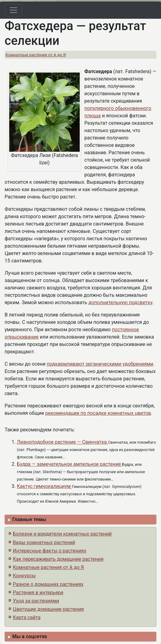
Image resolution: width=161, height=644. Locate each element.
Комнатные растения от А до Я (36, 55)
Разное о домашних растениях (48, 584)
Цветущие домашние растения (48, 609)
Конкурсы (24, 576)
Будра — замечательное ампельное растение (69, 464)
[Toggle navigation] (13, 10)
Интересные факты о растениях (50, 551)
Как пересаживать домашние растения (58, 559)
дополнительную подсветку (120, 302)
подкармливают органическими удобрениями (100, 364)
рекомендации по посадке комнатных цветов (98, 413)
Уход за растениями (36, 601)
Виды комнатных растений (44, 542)
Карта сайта (27, 617)
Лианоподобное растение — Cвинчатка (62, 442)
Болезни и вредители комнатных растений (62, 534)
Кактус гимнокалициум (44, 486)
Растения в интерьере (38, 593)
